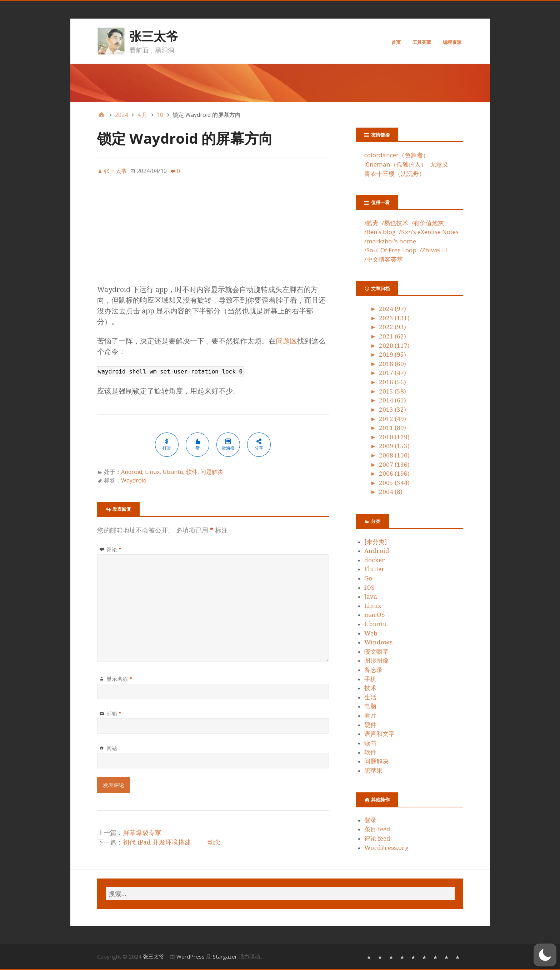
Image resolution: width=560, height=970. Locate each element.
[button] (545, 955)
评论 (114, 549)
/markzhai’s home (390, 241)
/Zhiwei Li (433, 250)
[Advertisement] (213, 234)
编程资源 (452, 42)
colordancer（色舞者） (397, 155)
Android (132, 472)
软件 (192, 472)
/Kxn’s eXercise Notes (429, 232)
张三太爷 (154, 36)
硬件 (370, 725)
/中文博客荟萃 (384, 259)
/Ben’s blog (380, 232)
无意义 (439, 164)
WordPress (191, 956)
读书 (370, 743)
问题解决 (212, 472)
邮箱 (114, 713)
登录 (370, 820)
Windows (378, 642)
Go (368, 578)
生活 (370, 697)
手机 (370, 679)
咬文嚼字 (376, 652)
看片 (370, 716)
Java (371, 597)
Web (371, 633)
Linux (152, 472)
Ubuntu (173, 472)
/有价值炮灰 (428, 223)
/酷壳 (371, 223)
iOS (369, 588)
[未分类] (376, 542)
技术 (370, 688)
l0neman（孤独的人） (396, 164)
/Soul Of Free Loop (390, 250)
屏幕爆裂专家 (142, 833)
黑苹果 (373, 771)
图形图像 (376, 660)
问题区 (286, 341)
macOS (375, 615)
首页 (396, 42)
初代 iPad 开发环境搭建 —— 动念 (172, 842)
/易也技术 (395, 223)
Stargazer (225, 956)
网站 (112, 748)
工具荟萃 (422, 42)
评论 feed (377, 838)
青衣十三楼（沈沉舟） (395, 174)
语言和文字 (379, 734)
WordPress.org (386, 848)
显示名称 (119, 679)
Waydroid (134, 480)
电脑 (370, 706)
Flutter (374, 569)
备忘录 (373, 670)
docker (375, 560)
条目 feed (377, 829)
